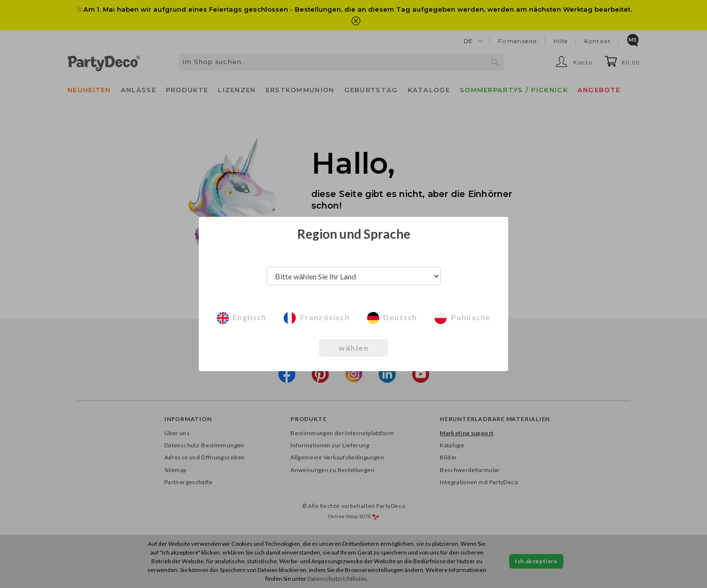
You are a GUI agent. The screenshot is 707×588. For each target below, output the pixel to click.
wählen (353, 348)
